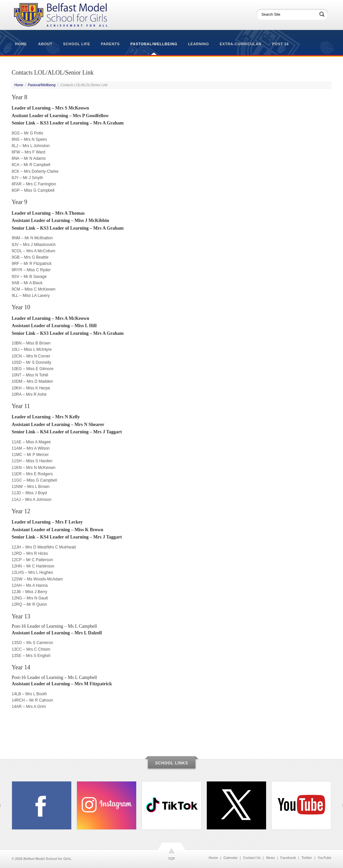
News (270, 858)
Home (21, 44)
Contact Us (252, 858)
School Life (76, 44)
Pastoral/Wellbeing (154, 44)
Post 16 (280, 44)
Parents (110, 44)
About (45, 44)
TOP (171, 859)
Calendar (231, 858)
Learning (199, 44)
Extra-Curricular (241, 44)
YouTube (325, 858)
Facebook (288, 858)
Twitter (307, 858)
